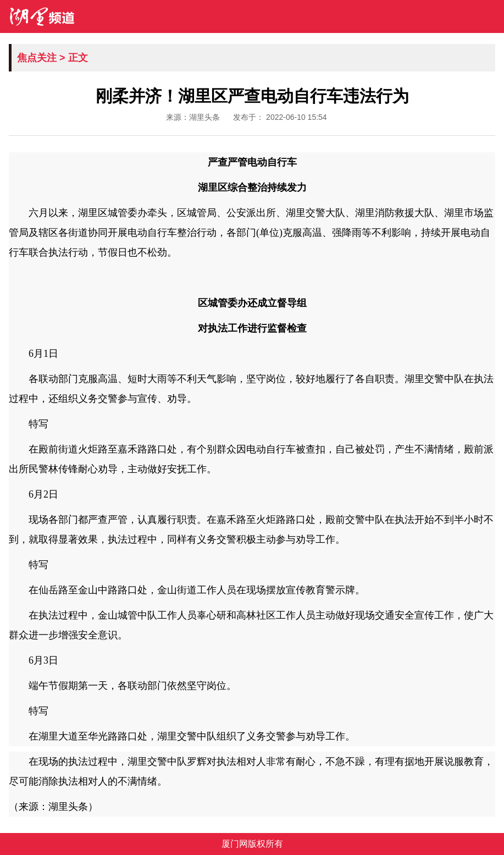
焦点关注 (37, 58)
